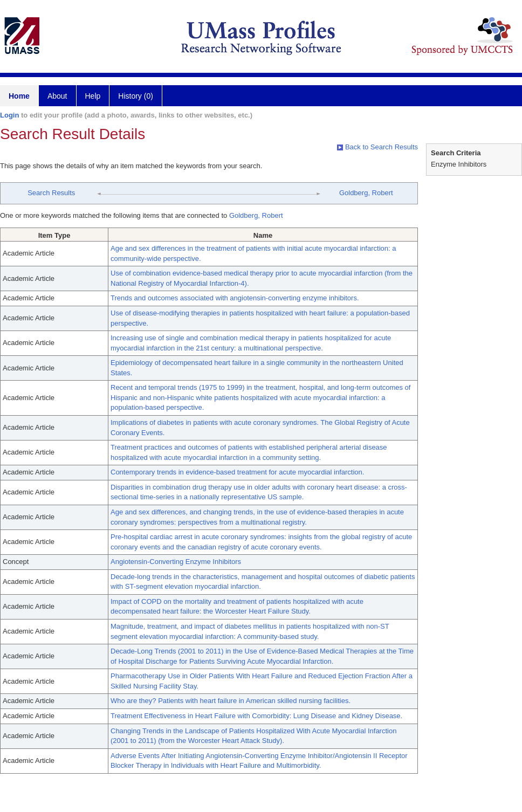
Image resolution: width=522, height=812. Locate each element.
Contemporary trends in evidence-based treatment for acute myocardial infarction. (237, 472)
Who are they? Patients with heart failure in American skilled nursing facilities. (231, 701)
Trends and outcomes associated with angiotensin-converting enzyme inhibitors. (235, 298)
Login (9, 115)
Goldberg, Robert (366, 193)
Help (93, 96)
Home (19, 96)
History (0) (136, 96)
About (57, 96)
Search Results (51, 193)
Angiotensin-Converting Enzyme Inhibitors (176, 562)
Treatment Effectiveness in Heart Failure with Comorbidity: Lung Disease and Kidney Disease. (256, 716)
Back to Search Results (377, 147)
